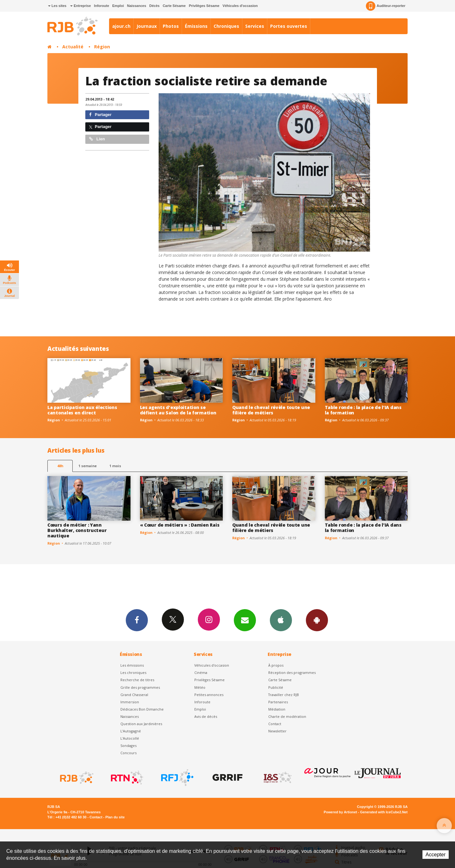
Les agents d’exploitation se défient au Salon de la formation (178, 410)
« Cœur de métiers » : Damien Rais (180, 525)
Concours (128, 753)
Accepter (436, 855)
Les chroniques (133, 672)
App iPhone (281, 620)
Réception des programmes (292, 672)
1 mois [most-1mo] (115, 466)
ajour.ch (121, 26)
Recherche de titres (137, 680)
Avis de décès (206, 716)
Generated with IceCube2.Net (384, 812)
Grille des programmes (140, 687)
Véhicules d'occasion (240, 6)
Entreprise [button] (80, 6)
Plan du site (115, 817)
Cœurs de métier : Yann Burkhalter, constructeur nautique (77, 530)
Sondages (128, 746)
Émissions (196, 26)
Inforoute (102, 6)
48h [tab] (60, 466)
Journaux (147, 26)
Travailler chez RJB (284, 695)
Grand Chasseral (134, 695)
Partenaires (278, 702)
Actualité (73, 47)
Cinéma (201, 672)
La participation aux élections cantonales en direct (82, 410)
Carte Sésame (174, 6)
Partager (100, 115)
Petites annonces (209, 695)
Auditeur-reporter (386, 6)
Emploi (118, 6)
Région (102, 47)
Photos (171, 26)
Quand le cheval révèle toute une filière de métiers (271, 410)
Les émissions (132, 665)
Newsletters (245, 620)
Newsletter (277, 731)
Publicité (276, 687)
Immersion (130, 702)
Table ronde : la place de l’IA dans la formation (363, 410)
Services (255, 26)
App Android (317, 620)
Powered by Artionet (340, 812)
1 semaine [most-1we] (88, 466)
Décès (155, 6)
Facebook (137, 620)
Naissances (137, 6)
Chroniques (226, 26)
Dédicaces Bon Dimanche (142, 709)
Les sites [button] (57, 6)
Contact (275, 724)
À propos (276, 665)
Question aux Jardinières (141, 724)
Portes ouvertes (289, 26)
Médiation (277, 709)
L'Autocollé (130, 738)
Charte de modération (287, 716)
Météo (200, 687)
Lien (97, 139)
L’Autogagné (131, 731)
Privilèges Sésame (204, 6)
